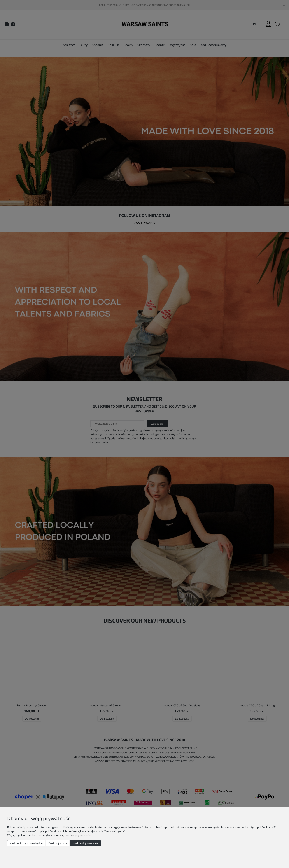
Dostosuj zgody (58, 843)
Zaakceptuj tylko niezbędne (26, 843)
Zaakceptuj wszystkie (85, 843)
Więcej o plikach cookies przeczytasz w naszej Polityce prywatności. (49, 835)
